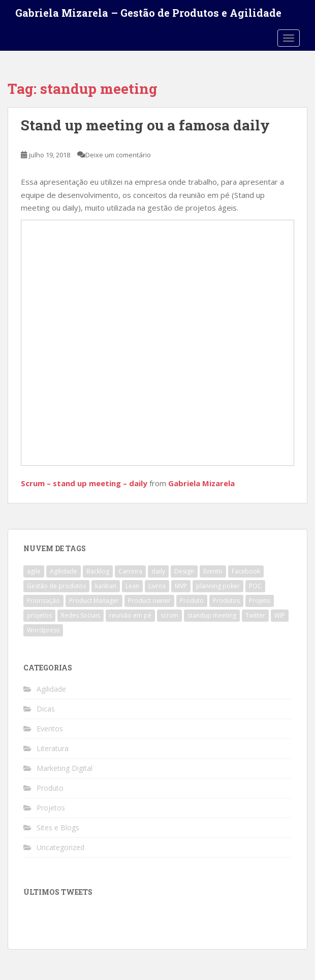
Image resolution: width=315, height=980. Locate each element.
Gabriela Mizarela (201, 483)
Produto (50, 788)
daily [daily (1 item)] (158, 571)
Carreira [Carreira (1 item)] (130, 571)
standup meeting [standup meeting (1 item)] (212, 615)
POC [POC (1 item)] (255, 586)
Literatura (53, 748)
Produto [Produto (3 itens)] (192, 601)
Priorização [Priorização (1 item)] (43, 601)
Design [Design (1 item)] (184, 571)
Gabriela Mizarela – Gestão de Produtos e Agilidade (148, 13)
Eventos (50, 729)
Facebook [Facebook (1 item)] (246, 571)
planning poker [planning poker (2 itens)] (218, 586)
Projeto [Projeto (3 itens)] (260, 601)
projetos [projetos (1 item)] (39, 615)
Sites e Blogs (58, 827)
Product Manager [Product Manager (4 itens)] (94, 601)
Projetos (51, 808)
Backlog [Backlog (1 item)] (98, 571)
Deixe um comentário (118, 155)
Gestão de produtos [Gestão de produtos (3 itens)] (56, 586)
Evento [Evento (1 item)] (213, 571)
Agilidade (51, 689)
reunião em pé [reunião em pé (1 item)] (130, 615)
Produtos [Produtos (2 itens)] (226, 601)
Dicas (46, 709)
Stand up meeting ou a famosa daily (145, 125)
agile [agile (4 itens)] (34, 571)
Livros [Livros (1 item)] (157, 586)
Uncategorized (60, 847)
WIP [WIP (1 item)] (280, 615)
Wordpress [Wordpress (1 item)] (43, 630)
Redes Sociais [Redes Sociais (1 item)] (81, 615)
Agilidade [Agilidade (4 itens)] (64, 571)
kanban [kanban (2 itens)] (106, 586)
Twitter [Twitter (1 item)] (255, 615)
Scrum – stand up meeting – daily (84, 483)
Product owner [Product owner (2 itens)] (149, 601)
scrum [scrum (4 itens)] (169, 615)
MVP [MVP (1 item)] (181, 586)
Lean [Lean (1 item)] (132, 586)
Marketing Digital (65, 768)
